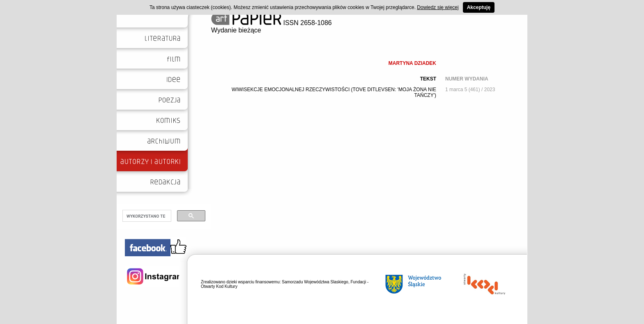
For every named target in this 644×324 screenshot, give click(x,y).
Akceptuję (479, 7)
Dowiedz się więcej (438, 7)
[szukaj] (146, 216)
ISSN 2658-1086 (271, 23)
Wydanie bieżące (236, 30)
